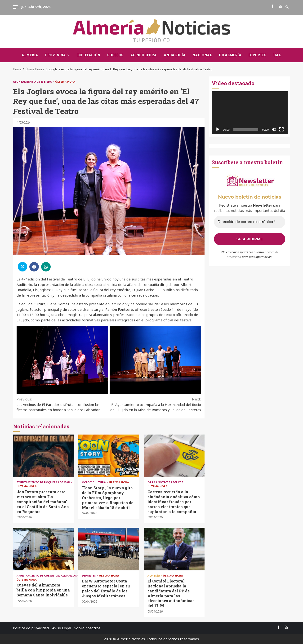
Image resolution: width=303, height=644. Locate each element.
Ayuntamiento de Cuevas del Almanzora (48, 575)
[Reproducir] (218, 129)
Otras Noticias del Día (166, 482)
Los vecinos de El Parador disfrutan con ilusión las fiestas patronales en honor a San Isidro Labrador (63, 404)
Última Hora (65, 82)
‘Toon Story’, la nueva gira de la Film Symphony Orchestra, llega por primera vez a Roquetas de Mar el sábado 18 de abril (109, 456)
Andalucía (175, 55)
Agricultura (143, 55)
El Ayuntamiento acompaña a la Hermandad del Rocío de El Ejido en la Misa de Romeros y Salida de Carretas (155, 404)
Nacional (202, 55)
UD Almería (230, 55)
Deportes (257, 55)
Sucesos (115, 55)
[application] (250, 113)
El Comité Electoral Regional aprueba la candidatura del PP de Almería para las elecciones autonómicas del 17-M (174, 549)
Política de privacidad (31, 628)
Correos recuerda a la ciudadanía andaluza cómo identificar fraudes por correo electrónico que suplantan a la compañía (174, 456)
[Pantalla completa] (281, 129)
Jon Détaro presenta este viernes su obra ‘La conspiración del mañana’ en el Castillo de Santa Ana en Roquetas (43, 456)
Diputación (89, 55)
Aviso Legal (62, 628)
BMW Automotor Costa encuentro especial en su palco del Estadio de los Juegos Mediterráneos (109, 549)
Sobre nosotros (87, 628)
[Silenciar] (274, 129)
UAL (277, 55)
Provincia (55, 55)
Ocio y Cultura (94, 482)
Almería (30, 55)
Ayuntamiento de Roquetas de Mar (44, 482)
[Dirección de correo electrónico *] (250, 222)
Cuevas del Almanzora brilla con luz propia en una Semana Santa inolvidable (43, 549)
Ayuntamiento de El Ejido (33, 82)
